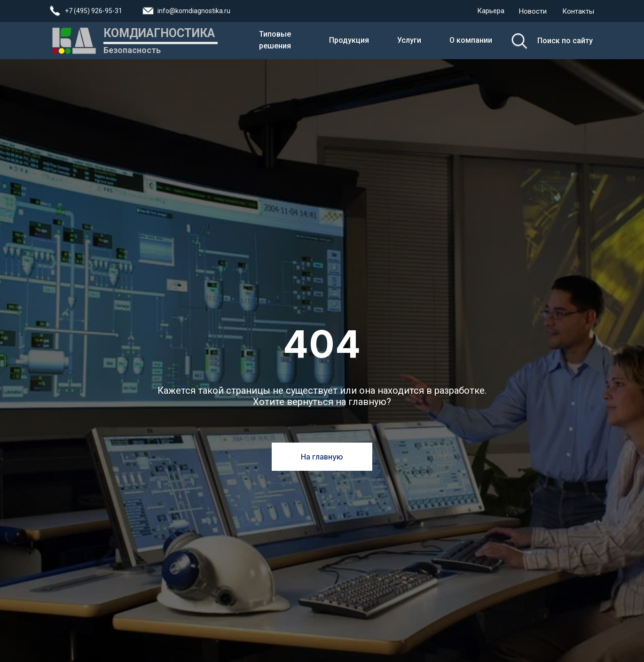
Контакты (578, 11)
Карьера (491, 11)
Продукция (349, 40)
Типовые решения (275, 40)
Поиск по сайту (565, 41)
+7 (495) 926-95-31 (94, 11)
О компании (471, 40)
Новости (533, 11)
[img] (519, 41)
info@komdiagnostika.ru (194, 11)
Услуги (409, 40)
